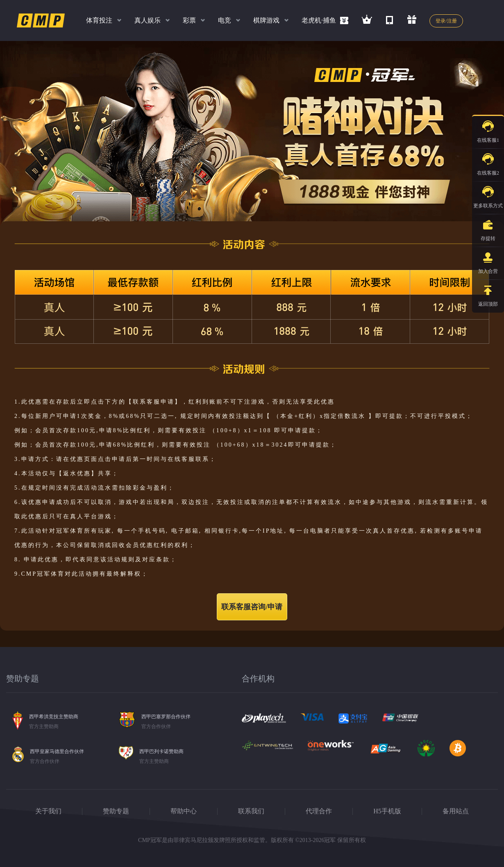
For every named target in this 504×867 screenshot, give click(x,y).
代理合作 (319, 811)
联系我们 (251, 811)
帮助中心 (184, 811)
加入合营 (488, 261)
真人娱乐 (148, 20)
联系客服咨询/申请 (252, 607)
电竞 (225, 20)
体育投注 (99, 20)
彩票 (189, 20)
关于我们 (48, 811)
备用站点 (456, 811)
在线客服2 (488, 162)
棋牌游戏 (266, 20)
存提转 (488, 228)
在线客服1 (488, 129)
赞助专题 (116, 811)
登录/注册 (446, 21)
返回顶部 (488, 293)
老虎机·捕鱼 (319, 20)
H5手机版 (387, 811)
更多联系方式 (488, 195)
